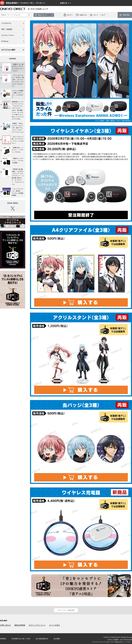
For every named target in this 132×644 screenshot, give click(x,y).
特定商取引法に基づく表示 (21, 639)
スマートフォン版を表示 (66, 610)
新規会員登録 (20, 625)
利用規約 (3, 639)
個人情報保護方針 (42, 639)
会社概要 (57, 639)
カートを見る (54, 625)
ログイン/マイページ (37, 625)
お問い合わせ (5, 625)
